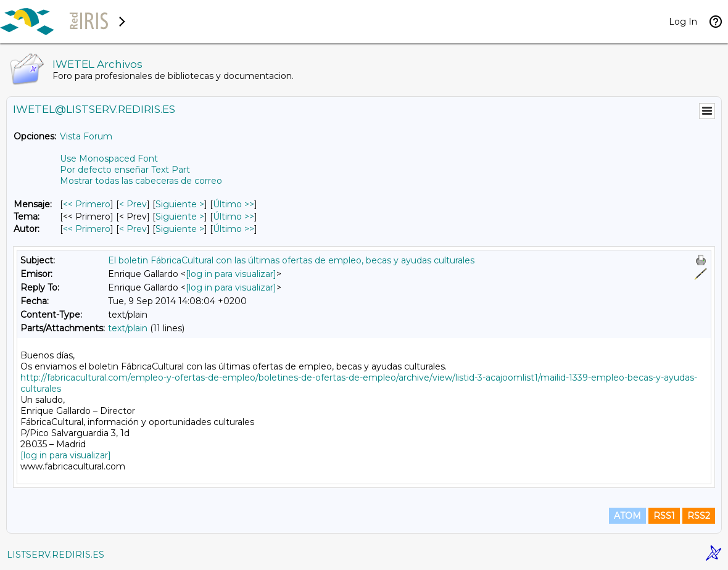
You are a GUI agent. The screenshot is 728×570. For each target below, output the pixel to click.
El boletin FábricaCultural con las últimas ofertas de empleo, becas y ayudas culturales (291, 260)
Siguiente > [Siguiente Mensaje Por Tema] (180, 217)
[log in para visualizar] (231, 274)
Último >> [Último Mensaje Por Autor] (234, 229)
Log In (683, 22)
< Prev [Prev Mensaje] (133, 204)
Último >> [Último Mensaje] (234, 204)
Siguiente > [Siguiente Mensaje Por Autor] (180, 229)
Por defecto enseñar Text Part (125, 170)
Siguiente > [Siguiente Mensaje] (180, 204)
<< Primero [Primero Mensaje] (87, 204)
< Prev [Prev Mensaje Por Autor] (133, 229)
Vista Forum (86, 136)
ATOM (627, 516)
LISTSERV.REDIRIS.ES (56, 555)
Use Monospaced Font (109, 159)
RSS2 (699, 516)
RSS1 (664, 516)
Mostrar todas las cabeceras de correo (141, 181)
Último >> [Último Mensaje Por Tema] (234, 217)
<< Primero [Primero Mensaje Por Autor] (87, 229)
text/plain (128, 328)
